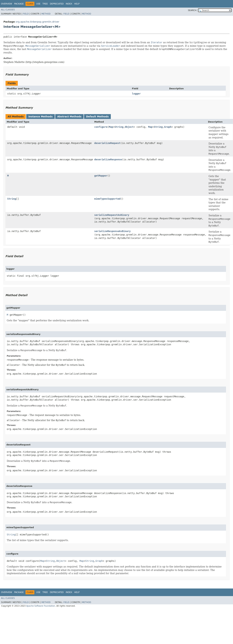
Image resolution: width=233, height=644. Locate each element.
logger (136, 94)
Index (69, 4)
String (119, 127)
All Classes (8, 10)
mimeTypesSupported (107, 199)
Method (46, 14)
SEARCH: (193, 10)
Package (19, 4)
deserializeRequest (107, 143)
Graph (168, 127)
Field (26, 14)
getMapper (101, 176)
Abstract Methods (69, 117)
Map (111, 127)
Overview (7, 4)
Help (77, 4)
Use (38, 4)
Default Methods (97, 117)
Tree (45, 4)
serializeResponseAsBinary (112, 231)
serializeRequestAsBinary (112, 215)
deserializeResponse (108, 159)
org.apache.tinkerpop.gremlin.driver (37, 22)
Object (129, 127)
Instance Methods (40, 117)
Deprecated (57, 4)
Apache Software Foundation (41, 606)
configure (101, 127)
